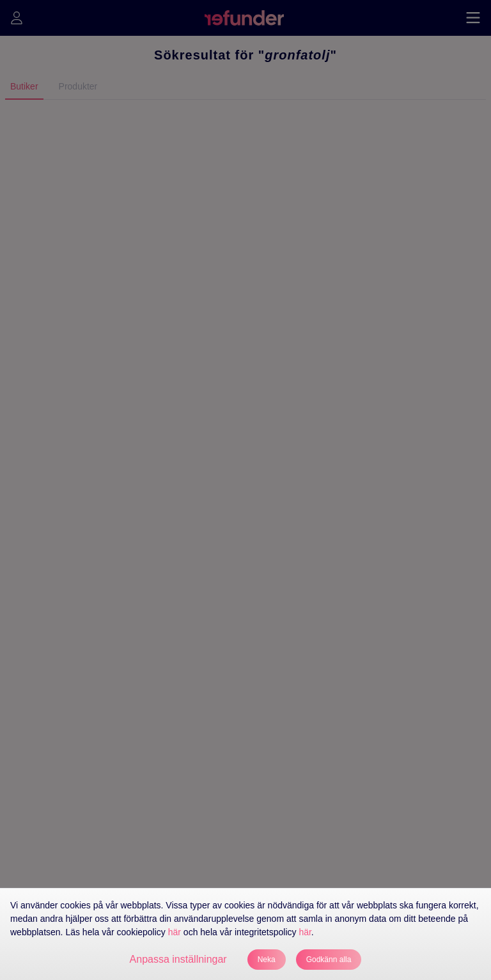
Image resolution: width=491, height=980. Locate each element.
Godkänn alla (329, 960)
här (175, 932)
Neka (267, 960)
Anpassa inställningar (178, 959)
